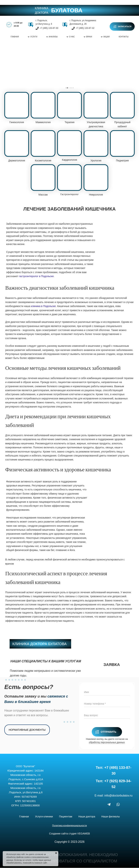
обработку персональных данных (107, 742)
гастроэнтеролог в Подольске (36, 276)
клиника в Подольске (43, 306)
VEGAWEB (83, 834)
